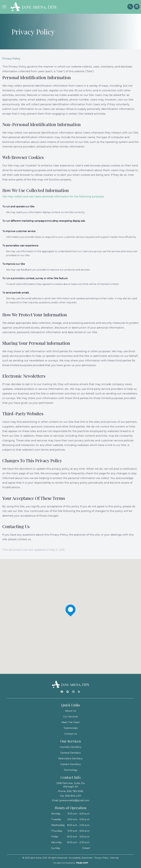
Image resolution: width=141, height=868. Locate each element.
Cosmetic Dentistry (71, 747)
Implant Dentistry (70, 764)
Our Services (70, 717)
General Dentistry (70, 753)
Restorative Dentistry (70, 759)
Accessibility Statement (81, 858)
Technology (70, 770)
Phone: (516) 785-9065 (71, 791)
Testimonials (70, 728)
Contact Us (70, 734)
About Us (71, 711)
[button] (4, 7)
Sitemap (114, 858)
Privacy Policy (101, 858)
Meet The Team (71, 722)
